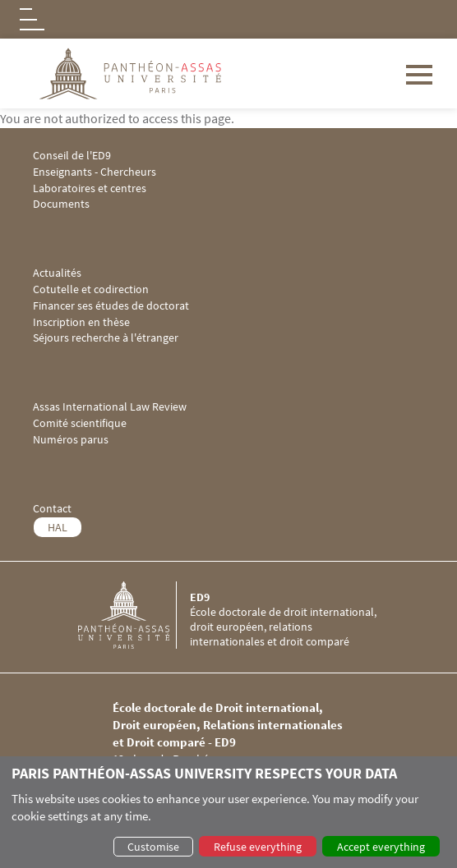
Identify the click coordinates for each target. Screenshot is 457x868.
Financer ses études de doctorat (111, 306)
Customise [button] (153, 847)
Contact (52, 509)
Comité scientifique (80, 423)
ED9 (200, 597)
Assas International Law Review (110, 407)
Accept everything (381, 847)
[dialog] (228, 812)
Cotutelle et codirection (91, 289)
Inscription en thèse (81, 322)
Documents (61, 204)
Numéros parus (71, 440)
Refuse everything (258, 847)
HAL (58, 527)
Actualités (57, 273)
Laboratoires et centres (90, 188)
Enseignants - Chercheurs (95, 172)
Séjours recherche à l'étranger (106, 338)
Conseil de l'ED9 (72, 156)
